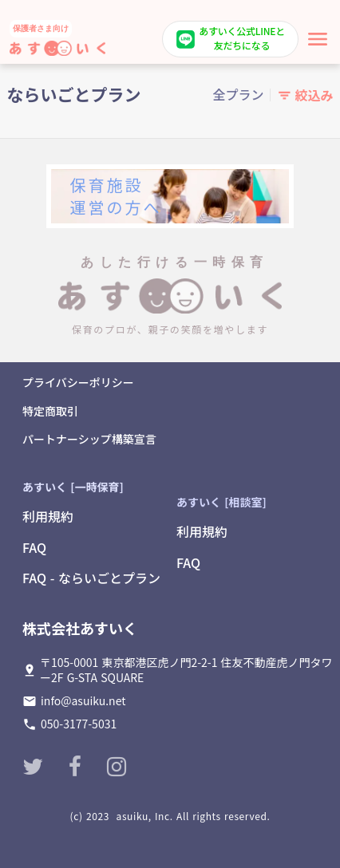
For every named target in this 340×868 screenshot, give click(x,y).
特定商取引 (50, 411)
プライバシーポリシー (78, 383)
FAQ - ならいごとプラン (91, 578)
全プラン (238, 94)
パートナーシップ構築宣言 (89, 439)
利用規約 (48, 516)
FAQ (34, 547)
